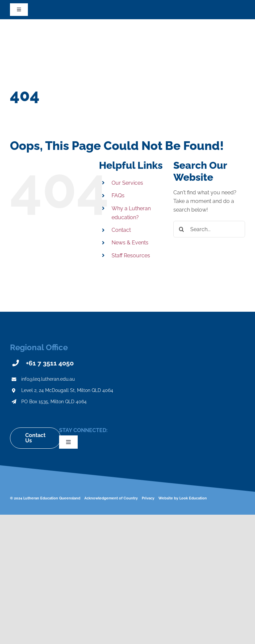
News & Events (130, 243)
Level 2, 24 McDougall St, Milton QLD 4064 (67, 390)
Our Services (127, 183)
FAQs (118, 195)
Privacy (148, 498)
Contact (121, 230)
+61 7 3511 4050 (50, 363)
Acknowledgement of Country (111, 498)
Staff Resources (131, 256)
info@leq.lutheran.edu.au (48, 379)
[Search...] (209, 229)
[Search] (182, 229)
